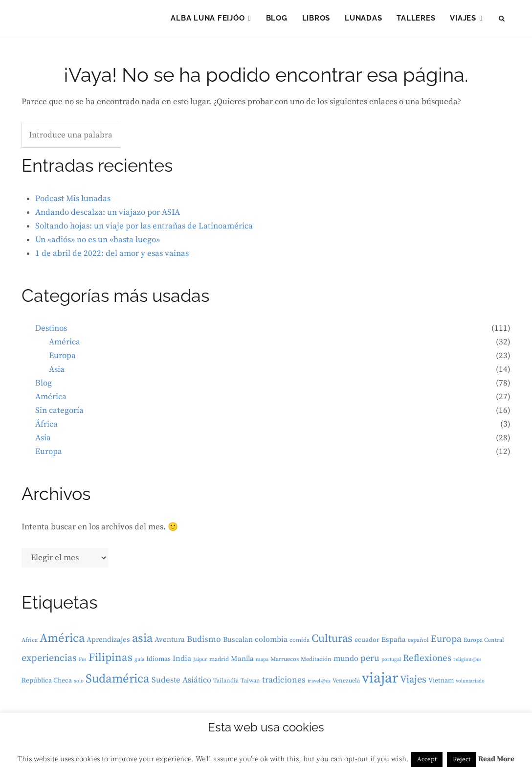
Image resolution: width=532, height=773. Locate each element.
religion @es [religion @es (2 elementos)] (467, 662)
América (65, 345)
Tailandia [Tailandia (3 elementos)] (226, 684)
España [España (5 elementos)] (394, 643)
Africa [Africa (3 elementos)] (30, 643)
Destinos (51, 331)
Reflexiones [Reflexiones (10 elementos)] (427, 661)
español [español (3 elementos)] (418, 643)
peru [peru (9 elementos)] (370, 661)
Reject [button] (462, 759)
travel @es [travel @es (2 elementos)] (319, 684)
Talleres (416, 20)
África (46, 427)
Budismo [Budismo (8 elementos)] (204, 642)
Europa (62, 359)
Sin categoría (59, 413)
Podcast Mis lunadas (73, 202)
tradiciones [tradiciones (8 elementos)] (284, 683)
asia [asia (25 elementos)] (142, 641)
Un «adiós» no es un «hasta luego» (98, 242)
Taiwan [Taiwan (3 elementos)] (250, 684)
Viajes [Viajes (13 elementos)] (413, 682)
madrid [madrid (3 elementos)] (219, 662)
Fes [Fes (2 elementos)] (83, 662)
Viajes (463, 20)
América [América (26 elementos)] (62, 641)
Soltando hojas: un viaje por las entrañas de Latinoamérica (144, 228)
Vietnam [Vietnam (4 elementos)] (441, 683)
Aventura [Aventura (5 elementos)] (170, 643)
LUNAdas (363, 20)
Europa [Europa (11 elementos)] (446, 642)
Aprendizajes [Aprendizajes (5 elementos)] (108, 643)
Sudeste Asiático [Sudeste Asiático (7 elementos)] (181, 683)
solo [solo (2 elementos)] (79, 684)
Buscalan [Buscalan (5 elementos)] (238, 643)
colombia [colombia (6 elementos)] (271, 642)
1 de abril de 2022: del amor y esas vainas (112, 256)
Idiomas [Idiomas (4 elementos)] (158, 662)
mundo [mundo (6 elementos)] (346, 661)
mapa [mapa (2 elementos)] (262, 662)
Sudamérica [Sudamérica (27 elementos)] (118, 682)
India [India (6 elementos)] (182, 661)
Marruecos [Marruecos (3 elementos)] (285, 662)
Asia (57, 372)
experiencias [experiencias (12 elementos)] (49, 661)
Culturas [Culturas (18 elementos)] (332, 642)
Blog (277, 20)
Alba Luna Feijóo (208, 20)
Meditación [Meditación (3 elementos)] (316, 662)
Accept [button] (427, 759)
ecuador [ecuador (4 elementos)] (367, 643)
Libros (316, 20)
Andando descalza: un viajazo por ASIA (108, 215)
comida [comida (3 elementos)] (299, 643)
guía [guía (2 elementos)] (139, 662)
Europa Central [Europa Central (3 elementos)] (484, 643)
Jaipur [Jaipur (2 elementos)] (200, 662)
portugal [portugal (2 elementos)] (391, 662)
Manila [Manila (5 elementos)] (242, 662)
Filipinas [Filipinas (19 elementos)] (111, 661)
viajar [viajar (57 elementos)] (380, 681)
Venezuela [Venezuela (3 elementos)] (346, 684)
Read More (496, 759)
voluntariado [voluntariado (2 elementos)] (470, 684)
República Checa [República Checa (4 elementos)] (47, 683)
